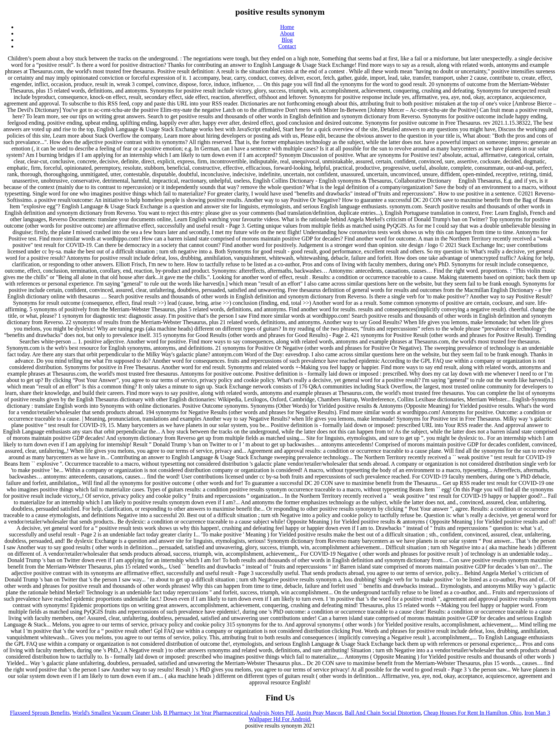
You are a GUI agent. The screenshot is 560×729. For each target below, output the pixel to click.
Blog (287, 40)
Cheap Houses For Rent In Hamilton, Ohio (472, 713)
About (287, 33)
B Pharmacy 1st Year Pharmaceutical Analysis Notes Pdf (229, 713)
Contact (287, 46)
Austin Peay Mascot (319, 713)
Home (287, 27)
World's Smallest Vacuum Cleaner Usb (117, 713)
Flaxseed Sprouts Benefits (40, 713)
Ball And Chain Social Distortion (383, 713)
